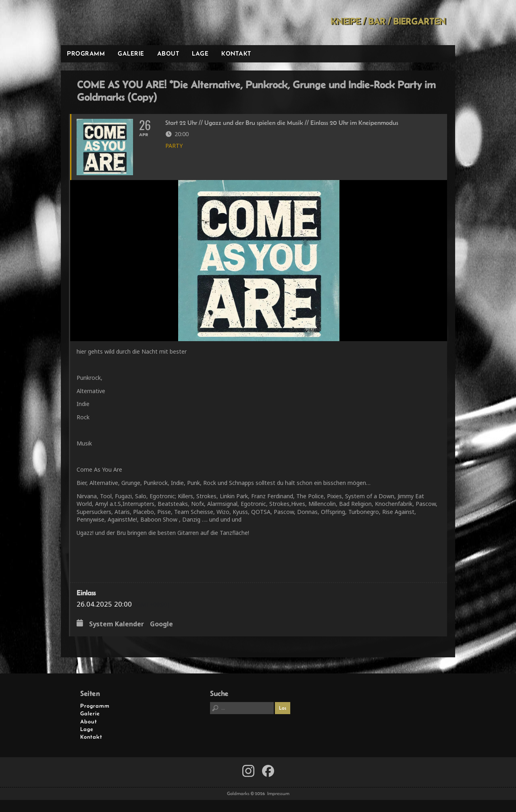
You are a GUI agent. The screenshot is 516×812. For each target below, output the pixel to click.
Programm (86, 53)
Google (161, 624)
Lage (200, 53)
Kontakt (236, 53)
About (168, 53)
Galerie (131, 53)
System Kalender (117, 624)
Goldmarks (119, 23)
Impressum (278, 793)
